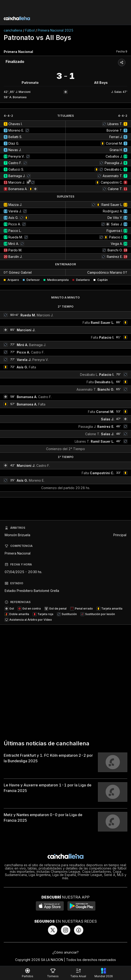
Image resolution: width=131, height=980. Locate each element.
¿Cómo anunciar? (65, 952)
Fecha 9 (122, 51)
